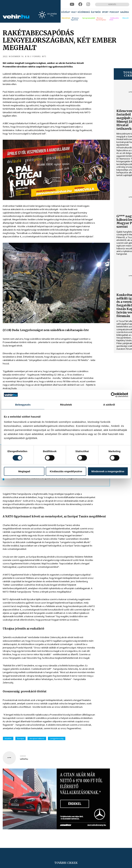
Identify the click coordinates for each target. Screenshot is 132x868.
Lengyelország (57, 738)
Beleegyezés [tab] (23, 404)
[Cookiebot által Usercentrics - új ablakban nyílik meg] (113, 395)
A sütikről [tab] (109, 404)
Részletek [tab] (66, 404)
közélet (8, 738)
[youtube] (72, 4)
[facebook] (80, 4)
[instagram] (88, 4)
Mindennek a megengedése (108, 471)
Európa (21, 738)
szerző (23, 756)
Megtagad (24, 471)
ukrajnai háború (37, 738)
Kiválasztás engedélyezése (66, 471)
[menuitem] (66, 12)
